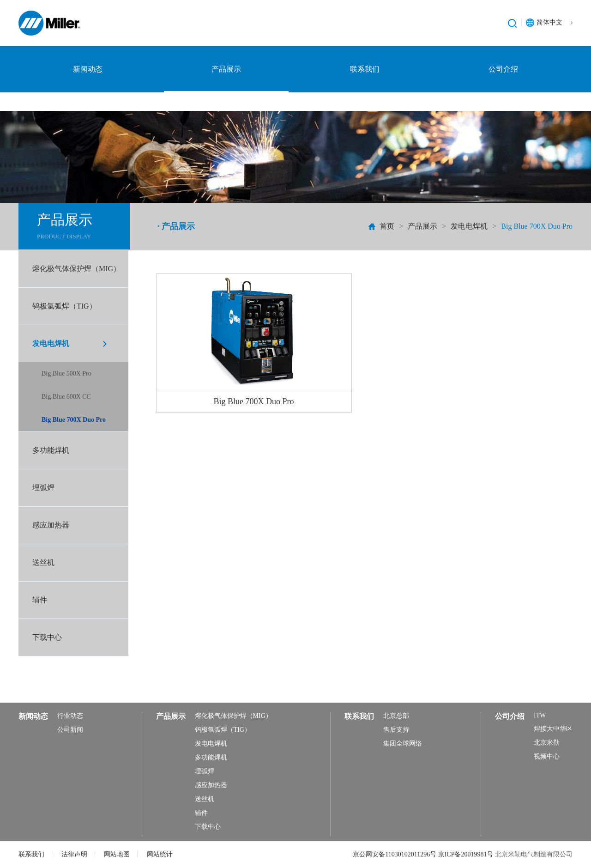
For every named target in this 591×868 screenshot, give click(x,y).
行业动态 (70, 716)
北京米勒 (547, 743)
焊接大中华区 (553, 729)
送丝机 (43, 562)
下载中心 (47, 637)
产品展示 (226, 69)
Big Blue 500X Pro (66, 373)
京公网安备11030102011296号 (395, 854)
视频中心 (547, 756)
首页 (387, 226)
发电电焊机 (469, 226)
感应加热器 (51, 525)
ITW (540, 715)
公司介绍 (503, 69)
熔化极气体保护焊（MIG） (76, 269)
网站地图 (117, 854)
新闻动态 (88, 69)
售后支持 (396, 730)
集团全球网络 (403, 744)
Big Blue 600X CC (66, 397)
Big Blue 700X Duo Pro (74, 420)
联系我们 (365, 69)
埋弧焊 (43, 488)
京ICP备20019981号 (467, 854)
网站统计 (160, 854)
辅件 (40, 600)
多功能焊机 (51, 450)
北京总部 (396, 716)
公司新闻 (70, 730)
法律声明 (74, 854)
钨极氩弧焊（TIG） (64, 306)
